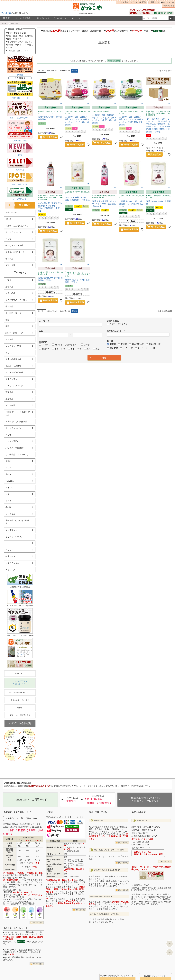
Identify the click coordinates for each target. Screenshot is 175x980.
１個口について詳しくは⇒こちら (22, 818)
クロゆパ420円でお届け (16, 252)
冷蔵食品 (9, 399)
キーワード (44, 321)
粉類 (7, 320)
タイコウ (9, 487)
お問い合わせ (169, 6)
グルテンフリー (12, 379)
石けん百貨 (10, 570)
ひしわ (8, 543)
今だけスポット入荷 (14, 245)
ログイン (25, 13)
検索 (171, 18)
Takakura (9, 481)
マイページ (60, 18)
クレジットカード (53, 854)
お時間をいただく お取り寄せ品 (18, 413)
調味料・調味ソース (14, 333)
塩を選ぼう (18, 205)
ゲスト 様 (6, 13)
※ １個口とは (20, 78)
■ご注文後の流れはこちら (17, 51)
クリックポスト (11, 950)
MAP (154, 836)
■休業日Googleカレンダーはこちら (20, 46)
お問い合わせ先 (139, 812)
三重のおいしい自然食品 (16, 422)
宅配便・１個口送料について (17, 812)
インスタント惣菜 (13, 346)
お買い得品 (10, 293)
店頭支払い (51, 877)
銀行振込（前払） (50, 870)
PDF (21, 665)
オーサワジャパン (13, 232)
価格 (41, 331)
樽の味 (8, 507)
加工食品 (9, 339)
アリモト (9, 550)
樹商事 (8, 501)
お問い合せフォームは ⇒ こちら (146, 827)
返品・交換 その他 (98, 812)
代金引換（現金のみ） (55, 847)
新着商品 (25, 18)
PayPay (49, 857)
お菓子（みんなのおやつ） (17, 226)
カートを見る (123, 2)
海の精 (8, 474)
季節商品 (9, 259)
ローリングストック (14, 386)
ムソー (8, 468)
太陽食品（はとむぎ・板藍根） (17, 522)
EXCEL (29, 665)
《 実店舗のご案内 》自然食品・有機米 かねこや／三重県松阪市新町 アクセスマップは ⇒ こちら (151, 888)
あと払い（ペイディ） (55, 874)
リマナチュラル (12, 563)
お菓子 (8, 280)
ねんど (8, 494)
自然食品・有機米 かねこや (143, 830)
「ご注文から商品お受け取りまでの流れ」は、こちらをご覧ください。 (107, 921)
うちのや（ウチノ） (14, 537)
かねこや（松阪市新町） (61, 882)
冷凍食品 (9, 392)
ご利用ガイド (154, 2)
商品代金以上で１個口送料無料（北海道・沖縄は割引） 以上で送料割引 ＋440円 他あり (104, 31)
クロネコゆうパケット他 (15, 928)
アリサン (9, 239)
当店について (10, 18)
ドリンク (9, 353)
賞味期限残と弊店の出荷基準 (101, 897)
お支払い (50, 812)
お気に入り (43, 18)
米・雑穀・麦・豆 (13, 313)
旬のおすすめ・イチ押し (16, 300)
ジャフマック (11, 530)
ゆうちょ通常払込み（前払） (54, 865)
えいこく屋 (10, 514)
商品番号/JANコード (116, 331)
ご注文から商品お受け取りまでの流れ (105, 914)
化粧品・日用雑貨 (13, 366)
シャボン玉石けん (13, 441)
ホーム (4, 23)
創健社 (8, 461)
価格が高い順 (65, 71)
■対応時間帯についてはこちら (19, 42)
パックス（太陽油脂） (15, 448)
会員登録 (143, 2)
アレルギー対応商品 (14, 372)
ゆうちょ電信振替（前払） (53, 861)
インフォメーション (118, 976)
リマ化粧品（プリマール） (17, 454)
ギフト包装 (10, 265)
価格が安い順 (52, 71)
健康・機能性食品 (13, 359)
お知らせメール (168, 2)
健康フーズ (10, 556)
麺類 (7, 326)
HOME (8, 219)
